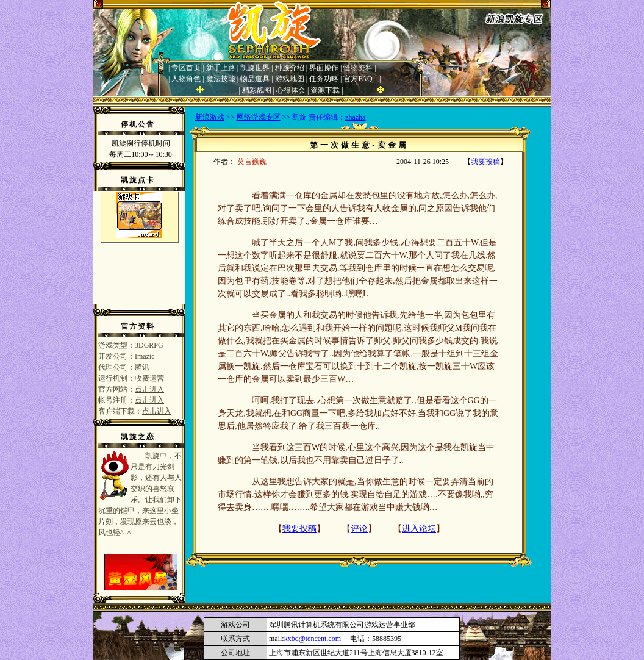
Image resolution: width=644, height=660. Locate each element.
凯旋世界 (255, 68)
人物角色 (186, 79)
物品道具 (255, 79)
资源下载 (325, 90)
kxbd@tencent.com (313, 639)
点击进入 (149, 389)
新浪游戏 (210, 117)
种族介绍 (290, 68)
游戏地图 (290, 79)
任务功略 (324, 79)
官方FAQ (358, 79)
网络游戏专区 (259, 117)
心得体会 (291, 90)
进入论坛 (419, 529)
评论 (359, 529)
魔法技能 (221, 79)
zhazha (355, 117)
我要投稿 (485, 162)
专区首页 (186, 68)
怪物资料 (358, 68)
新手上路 (221, 68)
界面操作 (324, 68)
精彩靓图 (257, 90)
